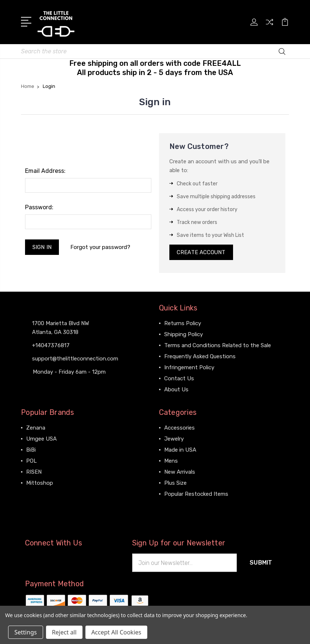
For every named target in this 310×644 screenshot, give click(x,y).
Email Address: (45, 171)
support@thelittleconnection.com (75, 359)
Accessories (179, 428)
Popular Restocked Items (196, 495)
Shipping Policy (184, 335)
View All (36, 495)
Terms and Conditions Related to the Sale (218, 346)
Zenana (36, 428)
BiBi (31, 451)
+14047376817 (51, 346)
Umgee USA (41, 440)
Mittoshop (40, 484)
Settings (26, 632)
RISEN (34, 473)
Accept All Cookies (116, 632)
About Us (176, 390)
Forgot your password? (101, 247)
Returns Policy (183, 324)
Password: (39, 207)
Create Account (202, 253)
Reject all (64, 632)
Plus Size (175, 484)
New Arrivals (180, 473)
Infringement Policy (189, 368)
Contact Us (179, 379)
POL (31, 462)
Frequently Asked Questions (200, 357)
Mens (171, 462)
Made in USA (180, 451)
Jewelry (174, 440)
